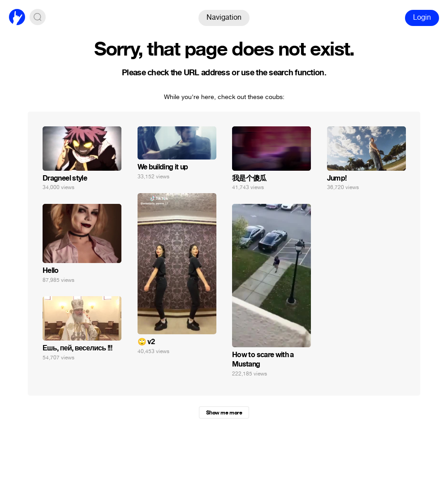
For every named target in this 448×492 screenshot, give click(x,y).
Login (422, 17)
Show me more (224, 413)
